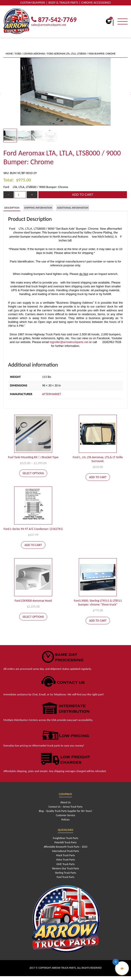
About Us (65, 802)
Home (9, 54)
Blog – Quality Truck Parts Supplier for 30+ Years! (65, 811)
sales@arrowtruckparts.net (49, 25)
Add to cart (83, 195)
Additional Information (73, 208)
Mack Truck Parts (66, 855)
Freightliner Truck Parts (65, 838)
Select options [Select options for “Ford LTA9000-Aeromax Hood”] (33, 617)
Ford (18, 54)
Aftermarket (51, 394)
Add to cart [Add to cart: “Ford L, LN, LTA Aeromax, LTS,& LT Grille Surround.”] (98, 477)
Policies (65, 820)
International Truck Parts (65, 851)
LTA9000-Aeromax (34, 54)
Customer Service (66, 815)
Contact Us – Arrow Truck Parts (65, 807)
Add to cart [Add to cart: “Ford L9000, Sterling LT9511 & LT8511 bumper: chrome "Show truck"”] (98, 621)
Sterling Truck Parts (65, 873)
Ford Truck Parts (65, 877)
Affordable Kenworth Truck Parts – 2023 (65, 847)
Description (12, 208)
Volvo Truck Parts (65, 860)
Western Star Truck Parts (65, 868)
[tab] (12, 208)
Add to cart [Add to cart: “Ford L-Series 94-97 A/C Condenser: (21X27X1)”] (33, 545)
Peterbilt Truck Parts (65, 842)
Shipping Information (38, 208)
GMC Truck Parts (65, 864)
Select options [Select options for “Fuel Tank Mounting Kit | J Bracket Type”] (33, 473)
